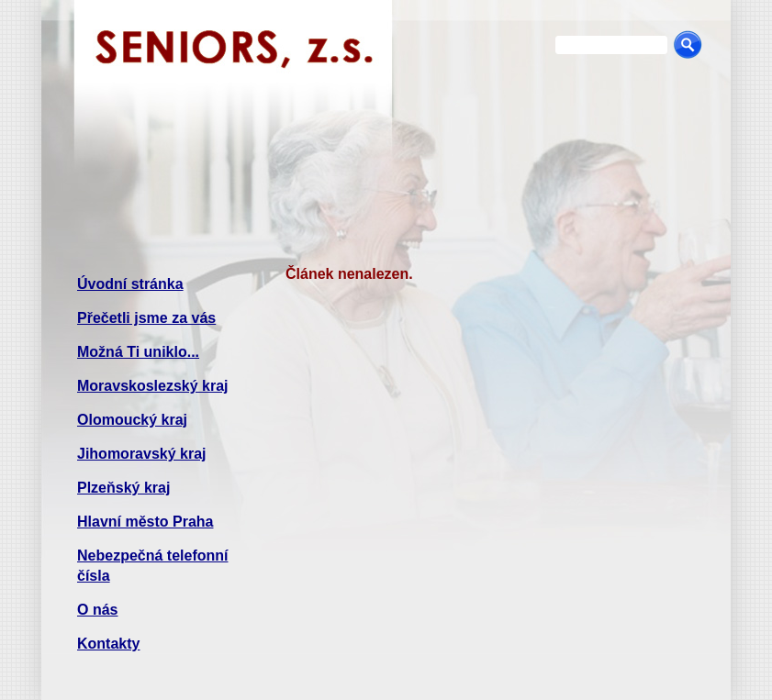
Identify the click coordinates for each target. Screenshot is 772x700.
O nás (97, 610)
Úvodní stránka (130, 284)
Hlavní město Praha (145, 522)
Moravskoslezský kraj (153, 386)
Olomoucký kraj (132, 420)
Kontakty (108, 644)
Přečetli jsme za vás (146, 318)
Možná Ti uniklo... (138, 352)
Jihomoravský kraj (142, 454)
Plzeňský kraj (123, 488)
